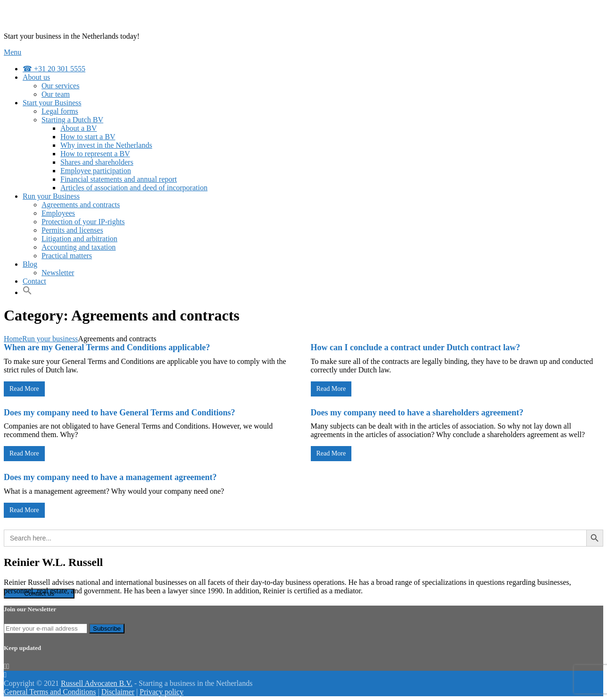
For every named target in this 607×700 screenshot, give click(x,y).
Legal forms (60, 111)
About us (36, 77)
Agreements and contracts (81, 205)
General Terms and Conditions (50, 692)
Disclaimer (118, 692)
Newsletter (58, 273)
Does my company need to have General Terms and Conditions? (120, 413)
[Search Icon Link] (31, 292)
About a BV (79, 128)
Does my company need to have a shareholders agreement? (417, 413)
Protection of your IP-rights (83, 222)
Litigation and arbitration (79, 239)
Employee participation (96, 171)
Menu (12, 52)
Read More (24, 389)
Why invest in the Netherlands (106, 145)
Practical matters (67, 256)
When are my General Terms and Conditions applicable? (107, 347)
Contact (34, 281)
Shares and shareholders (97, 162)
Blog (30, 264)
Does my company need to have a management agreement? (110, 477)
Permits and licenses (72, 230)
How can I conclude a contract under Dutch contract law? (416, 347)
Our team (56, 94)
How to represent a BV (95, 154)
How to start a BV (88, 137)
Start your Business (52, 103)
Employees (58, 213)
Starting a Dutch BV (72, 120)
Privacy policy (162, 692)
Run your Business (51, 196)
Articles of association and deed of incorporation (134, 188)
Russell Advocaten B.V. (97, 683)
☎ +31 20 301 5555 (54, 69)
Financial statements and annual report (119, 179)
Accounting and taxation (79, 247)
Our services (60, 86)
